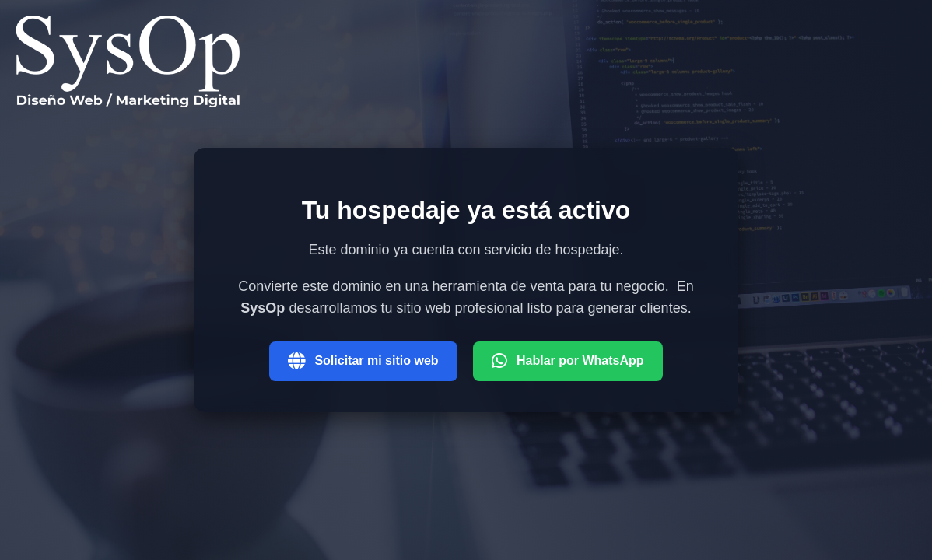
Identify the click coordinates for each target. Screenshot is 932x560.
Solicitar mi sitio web (363, 361)
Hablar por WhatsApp (568, 361)
